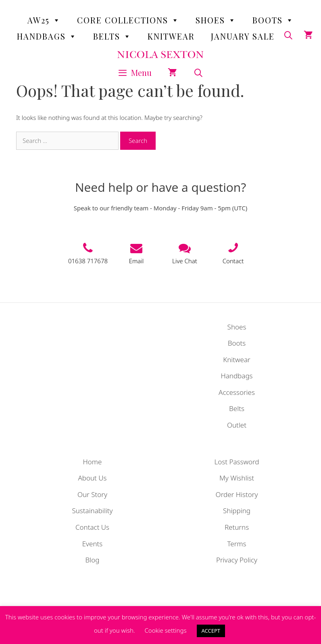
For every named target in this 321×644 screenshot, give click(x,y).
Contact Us (92, 527)
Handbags (47, 36)
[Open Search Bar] (198, 73)
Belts (112, 36)
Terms (237, 544)
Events (93, 544)
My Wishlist (237, 478)
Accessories (237, 392)
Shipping (237, 511)
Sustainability (92, 511)
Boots (273, 20)
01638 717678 (88, 261)
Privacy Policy (237, 560)
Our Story (92, 494)
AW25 (44, 20)
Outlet (237, 425)
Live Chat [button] (185, 261)
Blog (93, 560)
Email (137, 261)
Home (93, 462)
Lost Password (237, 462)
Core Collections (128, 20)
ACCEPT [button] (211, 631)
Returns (237, 527)
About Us (92, 478)
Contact (233, 261)
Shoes (216, 20)
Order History (237, 494)
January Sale (243, 36)
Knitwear (171, 36)
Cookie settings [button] (165, 630)
